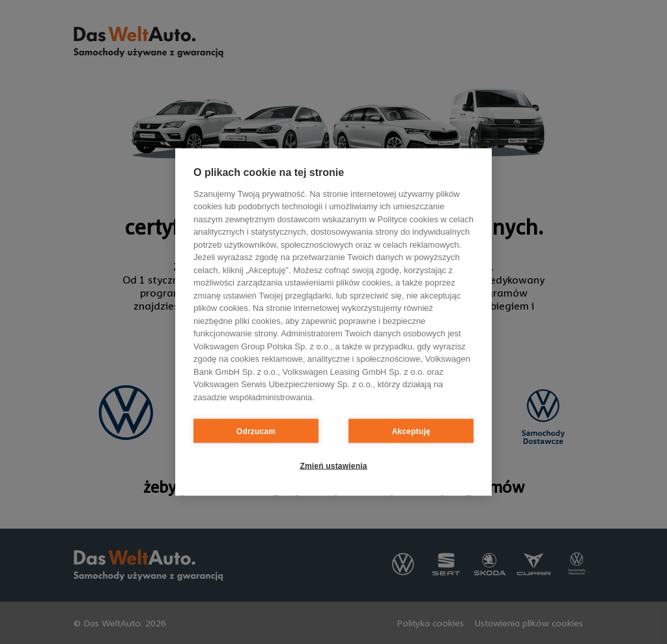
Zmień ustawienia (333, 465)
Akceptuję (411, 431)
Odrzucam (256, 431)
